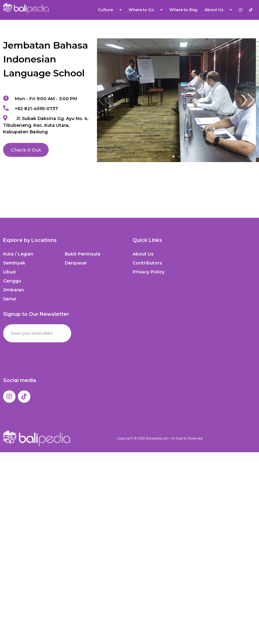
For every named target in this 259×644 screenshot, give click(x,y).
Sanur (10, 299)
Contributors (147, 263)
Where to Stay (184, 10)
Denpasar (76, 263)
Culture (110, 10)
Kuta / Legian (18, 254)
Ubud (9, 272)
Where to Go (146, 10)
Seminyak (14, 263)
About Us (218, 10)
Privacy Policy (149, 272)
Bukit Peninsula (83, 254)
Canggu (12, 281)
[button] (248, 100)
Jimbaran (14, 290)
